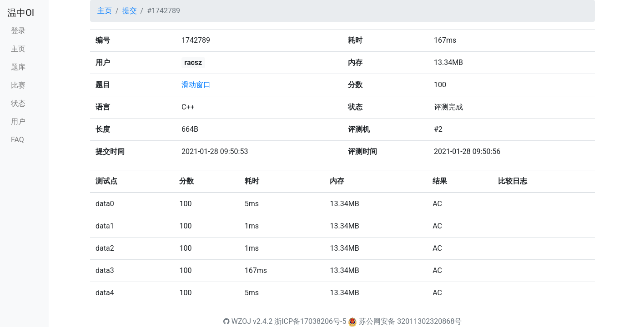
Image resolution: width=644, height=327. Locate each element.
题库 (18, 67)
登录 (18, 31)
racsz (193, 62)
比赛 (18, 85)
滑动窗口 (196, 85)
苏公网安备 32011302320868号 (410, 321)
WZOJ (237, 321)
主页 (18, 49)
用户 (18, 121)
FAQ (18, 140)
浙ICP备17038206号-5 (310, 321)
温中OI (21, 13)
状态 (18, 103)
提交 (130, 11)
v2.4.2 (263, 321)
